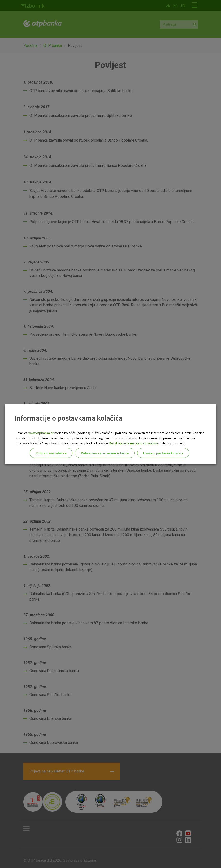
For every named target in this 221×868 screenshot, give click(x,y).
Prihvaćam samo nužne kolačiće (105, 453)
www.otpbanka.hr (41, 433)
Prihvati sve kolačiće (51, 453)
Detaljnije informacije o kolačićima (134, 443)
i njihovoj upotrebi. (171, 443)
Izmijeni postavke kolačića (163, 453)
